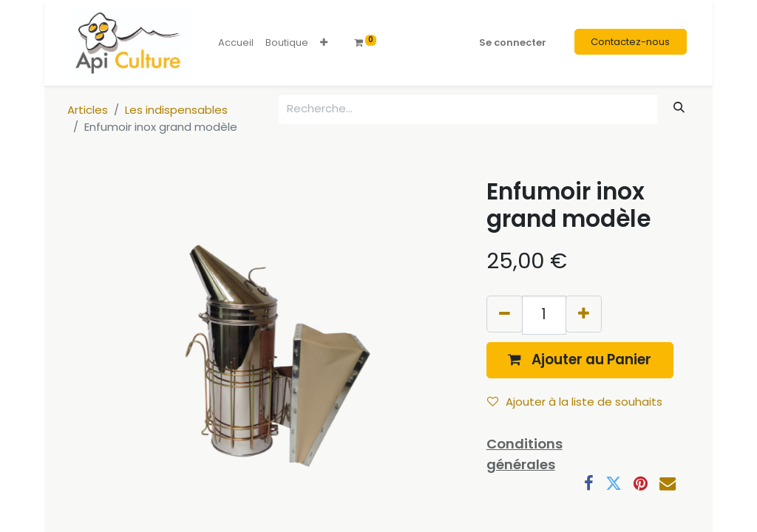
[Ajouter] (584, 314)
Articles (88, 110)
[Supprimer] (505, 314)
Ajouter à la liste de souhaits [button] (575, 402)
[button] (324, 43)
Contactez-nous (630, 42)
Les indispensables (176, 110)
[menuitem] (236, 43)
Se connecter (513, 42)
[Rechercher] (679, 108)
